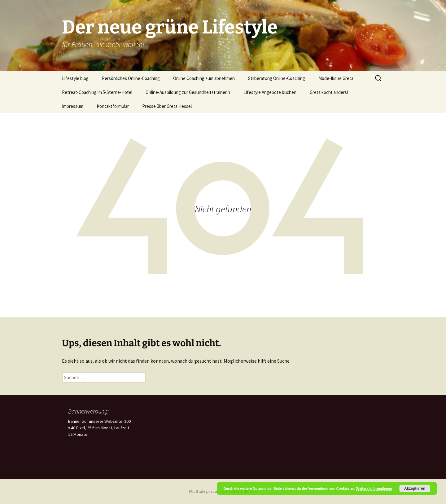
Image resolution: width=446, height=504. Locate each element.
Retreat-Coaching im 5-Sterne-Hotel (97, 92)
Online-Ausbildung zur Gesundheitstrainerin (188, 92)
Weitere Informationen (374, 489)
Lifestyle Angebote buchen (270, 92)
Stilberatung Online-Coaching (277, 78)
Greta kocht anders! (329, 92)
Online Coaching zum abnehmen (204, 78)
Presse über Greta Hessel (167, 106)
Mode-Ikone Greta (336, 78)
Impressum (73, 106)
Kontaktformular (113, 106)
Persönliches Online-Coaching (131, 78)
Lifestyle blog (75, 78)
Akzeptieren (415, 489)
